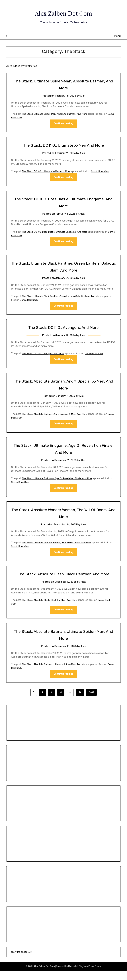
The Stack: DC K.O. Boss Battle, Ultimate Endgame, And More (57, 232)
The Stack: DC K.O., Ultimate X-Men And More (64, 145)
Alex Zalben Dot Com (63, 13)
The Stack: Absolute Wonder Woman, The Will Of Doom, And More (59, 544)
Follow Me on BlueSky (21, 961)
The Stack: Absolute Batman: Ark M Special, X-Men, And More (57, 415)
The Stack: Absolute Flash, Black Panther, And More (52, 609)
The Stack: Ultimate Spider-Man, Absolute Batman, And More (57, 114)
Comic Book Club (21, 118)
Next (91, 701)
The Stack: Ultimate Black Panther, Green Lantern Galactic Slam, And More (65, 297)
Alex (83, 96)
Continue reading (63, 124)
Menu (118, 36)
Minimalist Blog (76, 976)
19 (80, 701)
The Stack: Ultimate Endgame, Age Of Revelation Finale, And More (60, 480)
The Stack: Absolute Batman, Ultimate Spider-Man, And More (57, 673)
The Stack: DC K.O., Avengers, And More (64, 328)
